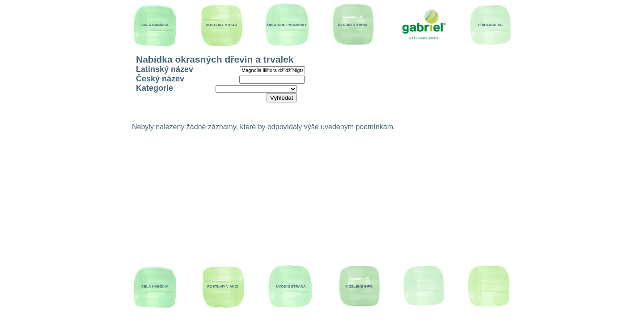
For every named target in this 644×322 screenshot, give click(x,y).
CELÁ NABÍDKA (155, 25)
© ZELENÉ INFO (359, 286)
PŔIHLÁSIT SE (490, 25)
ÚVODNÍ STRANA (353, 25)
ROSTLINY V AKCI (221, 25)
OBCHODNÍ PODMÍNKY (287, 25)
